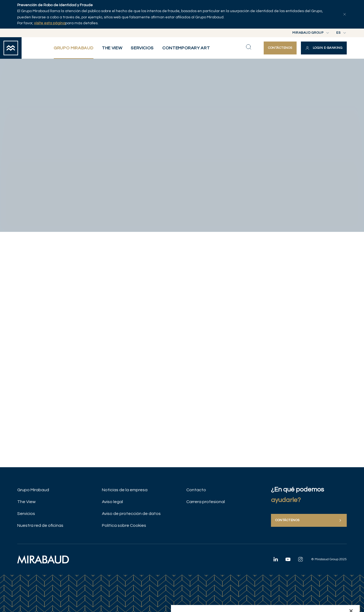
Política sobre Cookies (124, 525)
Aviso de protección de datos (131, 514)
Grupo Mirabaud (33, 490)
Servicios (26, 514)
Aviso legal (112, 502)
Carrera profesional (206, 502)
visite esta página (50, 23)
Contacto (196, 490)
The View (26, 502)
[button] (324, 48)
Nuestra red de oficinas (40, 525)
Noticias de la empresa (125, 490)
